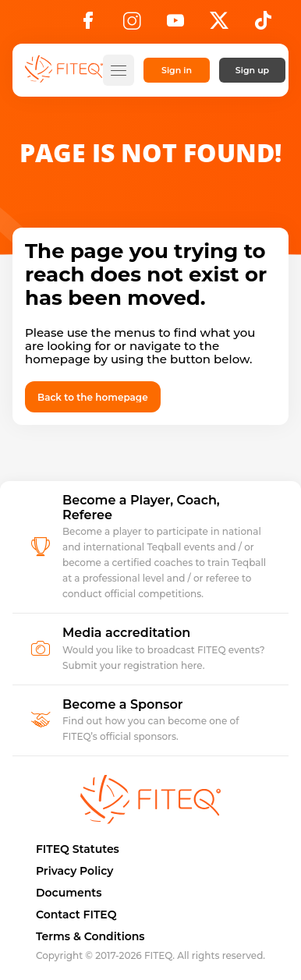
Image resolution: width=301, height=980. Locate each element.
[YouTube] (175, 25)
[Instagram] (132, 25)
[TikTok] (263, 25)
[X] (219, 25)
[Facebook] (88, 25)
